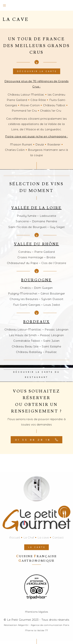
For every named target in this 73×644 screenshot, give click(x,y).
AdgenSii (23, 625)
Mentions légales (36, 612)
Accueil (15, 537)
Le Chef (29, 537)
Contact (58, 537)
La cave (43, 537)
